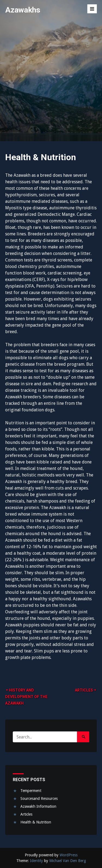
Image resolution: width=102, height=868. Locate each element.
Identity (36, 861)
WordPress (69, 855)
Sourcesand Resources (39, 798)
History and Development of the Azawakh (26, 697)
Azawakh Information (38, 806)
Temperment (31, 791)
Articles (84, 690)
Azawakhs (23, 10)
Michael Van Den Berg (68, 861)
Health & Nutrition (36, 822)
